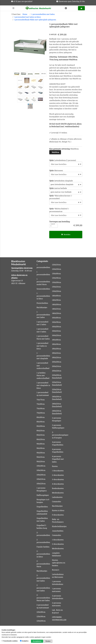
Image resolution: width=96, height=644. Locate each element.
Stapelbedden (42, 507)
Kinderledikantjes (59, 526)
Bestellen (66, 235)
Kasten (55, 466)
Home (25, 14)
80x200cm (41, 426)
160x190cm (56, 322)
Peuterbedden (42, 303)
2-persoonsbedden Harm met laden (43, 598)
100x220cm (41, 484)
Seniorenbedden (43, 289)
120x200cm (41, 621)
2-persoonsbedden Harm (43, 564)
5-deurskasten (58, 515)
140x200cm (57, 304)
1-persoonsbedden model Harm (43, 282)
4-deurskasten (58, 484)
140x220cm (57, 313)
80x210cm (41, 431)
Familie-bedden (43, 547)
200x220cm (57, 371)
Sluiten (48, 641)
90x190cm (41, 448)
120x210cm (56, 265)
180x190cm (56, 344)
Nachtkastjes (42, 307)
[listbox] (66, 184)
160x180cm (56, 318)
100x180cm (41, 466)
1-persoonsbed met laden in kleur (27, 17)
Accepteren (37, 641)
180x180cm (56, 340)
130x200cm (57, 282)
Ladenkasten (57, 497)
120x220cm (57, 269)
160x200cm (57, 327)
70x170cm (41, 400)
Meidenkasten (58, 493)
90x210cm (41, 457)
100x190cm (41, 470)
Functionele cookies (10, 641)
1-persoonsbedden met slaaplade (43, 356)
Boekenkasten (58, 488)
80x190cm (41, 422)
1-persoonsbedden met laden (43, 14)
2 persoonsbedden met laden (43, 588)
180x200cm (57, 349)
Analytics (24, 641)
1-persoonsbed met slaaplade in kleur (43, 385)
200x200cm (57, 362)
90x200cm (41, 453)
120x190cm (41, 616)
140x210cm (56, 309)
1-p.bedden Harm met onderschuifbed (43, 375)
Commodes (57, 501)
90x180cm (41, 444)
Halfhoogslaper (43, 495)
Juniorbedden (58, 531)
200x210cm (57, 366)
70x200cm (41, 413)
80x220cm (41, 439)
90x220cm (41, 461)
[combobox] (66, 164)
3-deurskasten (58, 479)
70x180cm (41, 404)
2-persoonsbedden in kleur (43, 554)
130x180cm (56, 274)
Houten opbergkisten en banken (59, 563)
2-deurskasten (58, 475)
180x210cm (56, 353)
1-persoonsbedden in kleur (43, 296)
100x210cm (41, 479)
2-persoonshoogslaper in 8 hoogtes (60, 435)
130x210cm (56, 287)
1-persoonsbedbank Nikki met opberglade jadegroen (35, 20)
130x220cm (57, 291)
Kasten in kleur (58, 510)
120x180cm (41, 612)
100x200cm (41, 475)
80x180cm (41, 417)
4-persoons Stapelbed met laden (58, 459)
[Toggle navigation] (13, 8)
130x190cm (56, 278)
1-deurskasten (58, 471)
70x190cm (41, 408)
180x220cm (57, 357)
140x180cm (56, 296)
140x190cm (56, 300)
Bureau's (56, 570)
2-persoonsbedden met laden (43, 578)
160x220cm (57, 335)
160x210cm (56, 331)
